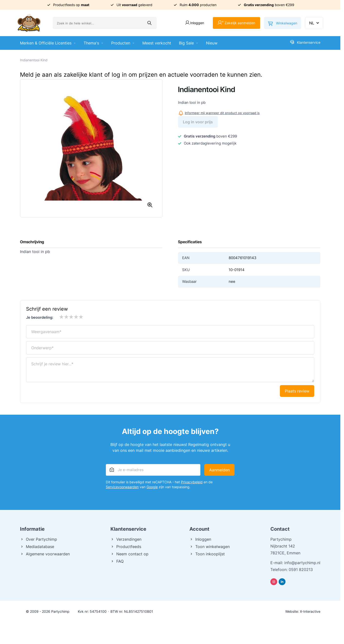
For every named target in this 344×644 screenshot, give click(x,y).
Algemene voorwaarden (45, 554)
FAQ (117, 561)
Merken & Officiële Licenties (48, 43)
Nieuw (212, 43)
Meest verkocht (157, 43)
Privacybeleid (192, 482)
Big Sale (189, 43)
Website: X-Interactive (303, 611)
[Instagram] (274, 582)
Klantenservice (305, 42)
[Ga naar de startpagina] (29, 23)
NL (315, 23)
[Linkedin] (282, 582)
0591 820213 (301, 570)
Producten (123, 43)
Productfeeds (126, 547)
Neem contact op (129, 554)
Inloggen (200, 539)
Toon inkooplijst (207, 554)
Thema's (93, 43)
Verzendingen (126, 539)
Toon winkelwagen (210, 547)
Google (152, 487)
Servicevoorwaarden (122, 487)
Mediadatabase (37, 547)
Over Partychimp (39, 539)
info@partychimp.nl (302, 563)
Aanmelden (219, 470)
